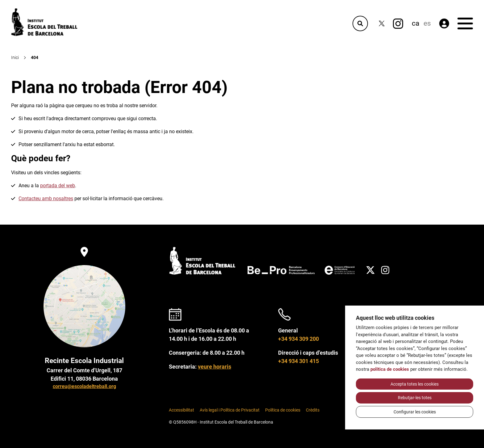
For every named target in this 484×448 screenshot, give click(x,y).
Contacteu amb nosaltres (46, 199)
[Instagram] (398, 24)
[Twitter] (382, 24)
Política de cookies (283, 410)
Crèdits (313, 410)
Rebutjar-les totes (415, 398)
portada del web (58, 186)
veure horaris (215, 367)
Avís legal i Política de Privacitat (230, 410)
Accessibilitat (181, 410)
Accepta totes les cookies (415, 384)
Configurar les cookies (415, 412)
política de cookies (390, 369)
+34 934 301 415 (298, 361)
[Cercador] (360, 23)
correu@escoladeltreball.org (84, 386)
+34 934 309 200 (298, 339)
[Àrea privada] (444, 23)
